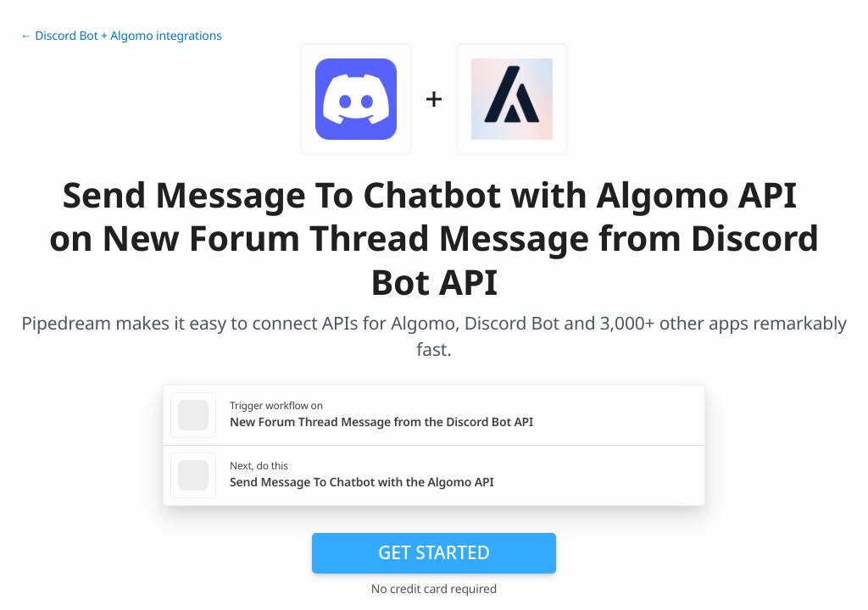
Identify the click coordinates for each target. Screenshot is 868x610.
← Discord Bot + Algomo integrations (121, 36)
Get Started (434, 552)
